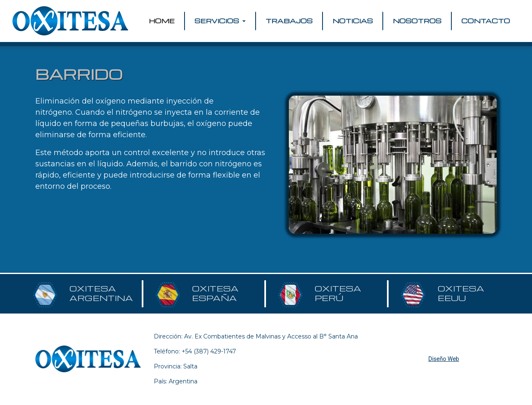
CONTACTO (486, 21)
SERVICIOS (218, 21)
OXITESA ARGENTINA (101, 293)
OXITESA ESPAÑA (215, 293)
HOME (163, 21)
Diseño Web (444, 359)
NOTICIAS (353, 21)
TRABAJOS (289, 21)
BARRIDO (79, 74)
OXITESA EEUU (461, 293)
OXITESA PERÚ (338, 293)
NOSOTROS (417, 21)
